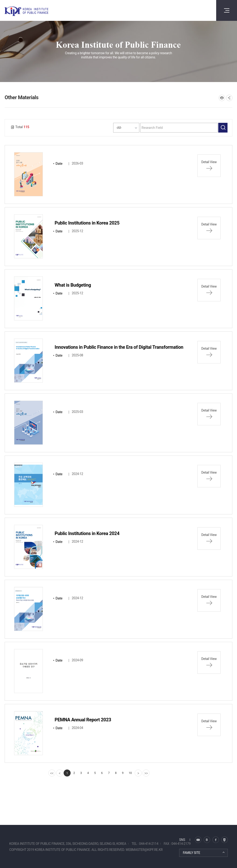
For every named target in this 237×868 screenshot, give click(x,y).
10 (130, 773)
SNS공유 (229, 98)
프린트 (222, 98)
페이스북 (216, 840)
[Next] (138, 773)
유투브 (225, 840)
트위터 (207, 840)
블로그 (198, 840)
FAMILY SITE (192, 853)
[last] (146, 773)
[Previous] (60, 773)
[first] (52, 773)
